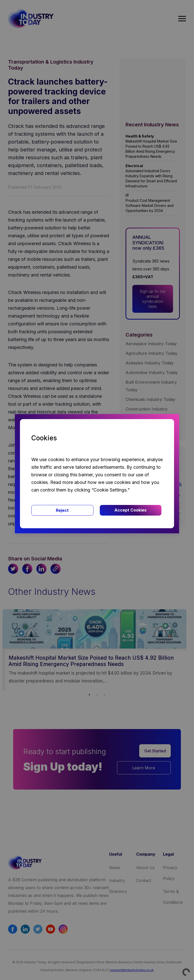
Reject (62, 510)
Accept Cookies (130, 510)
